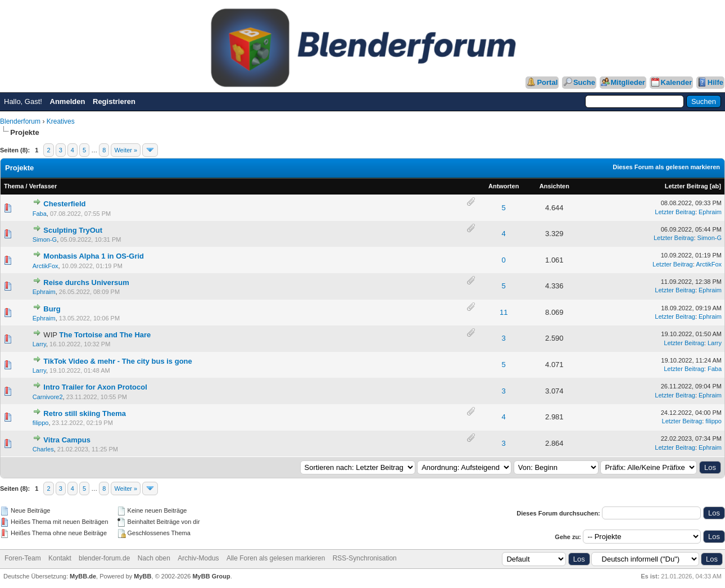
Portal (547, 82)
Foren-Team (23, 558)
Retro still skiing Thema (85, 413)
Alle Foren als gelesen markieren (276, 558)
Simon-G (45, 239)
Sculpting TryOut (73, 230)
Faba (40, 214)
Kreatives (61, 121)
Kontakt (60, 558)
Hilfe (715, 82)
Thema (14, 186)
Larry (39, 344)
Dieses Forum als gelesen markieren (666, 167)
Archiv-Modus (198, 558)
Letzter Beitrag (687, 186)
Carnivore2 (48, 397)
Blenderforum (20, 121)
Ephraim (710, 212)
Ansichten (554, 186)
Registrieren (114, 101)
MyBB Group (211, 576)
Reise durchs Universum (86, 282)
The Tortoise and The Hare (105, 335)
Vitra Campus (67, 440)
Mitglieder (628, 82)
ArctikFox (46, 266)
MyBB (142, 576)
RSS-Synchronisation (365, 558)
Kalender (677, 82)
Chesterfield (64, 204)
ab (715, 186)
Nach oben (154, 558)
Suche (584, 82)
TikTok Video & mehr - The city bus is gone (117, 361)
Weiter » (126, 150)
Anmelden (68, 101)
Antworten (504, 186)
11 (504, 312)
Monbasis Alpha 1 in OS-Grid (94, 256)
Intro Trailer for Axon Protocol (95, 387)
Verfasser (43, 186)
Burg (52, 309)
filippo (41, 423)
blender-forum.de (104, 558)
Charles (43, 449)
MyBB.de (83, 576)
